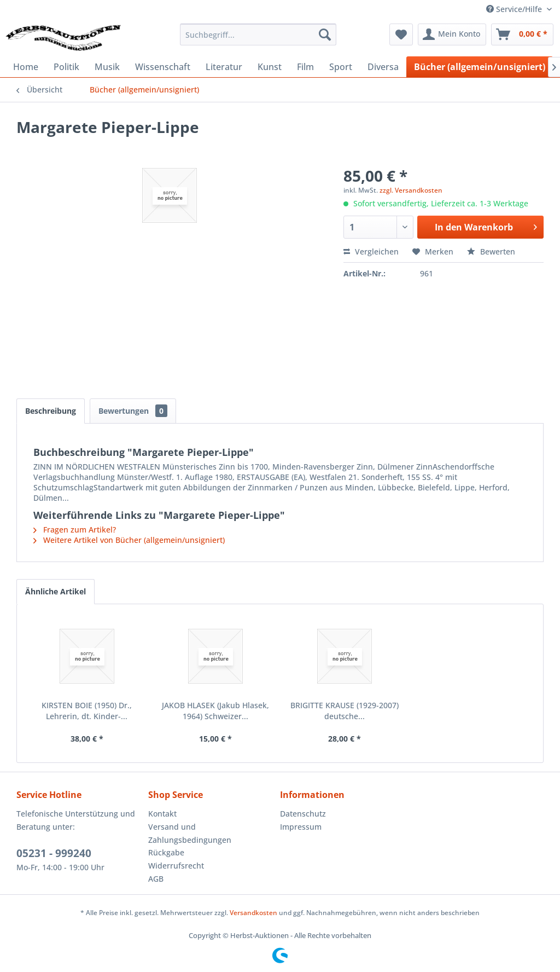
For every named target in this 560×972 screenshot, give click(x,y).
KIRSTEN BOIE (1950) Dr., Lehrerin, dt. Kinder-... (87, 711)
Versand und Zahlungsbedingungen (190, 833)
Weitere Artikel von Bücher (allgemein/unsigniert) (129, 540)
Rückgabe (166, 852)
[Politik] (66, 67)
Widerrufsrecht (176, 866)
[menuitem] (258, 34)
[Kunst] (270, 67)
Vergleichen (371, 251)
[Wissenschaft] (163, 67)
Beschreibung (51, 411)
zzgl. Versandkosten (411, 190)
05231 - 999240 (54, 853)
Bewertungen (133, 411)
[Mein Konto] (452, 34)
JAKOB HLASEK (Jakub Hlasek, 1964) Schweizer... (215, 711)
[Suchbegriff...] (258, 34)
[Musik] (107, 67)
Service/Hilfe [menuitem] (515, 9)
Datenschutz (303, 814)
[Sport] (341, 67)
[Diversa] (383, 67)
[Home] (26, 67)
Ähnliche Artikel (56, 591)
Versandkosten (253, 913)
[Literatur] (224, 67)
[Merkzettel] (401, 34)
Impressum (301, 827)
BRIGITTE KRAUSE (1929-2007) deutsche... (345, 711)
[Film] (305, 67)
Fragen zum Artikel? (75, 530)
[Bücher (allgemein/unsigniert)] (480, 67)
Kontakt (162, 814)
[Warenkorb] (522, 34)
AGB (156, 879)
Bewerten (491, 251)
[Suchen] (325, 34)
